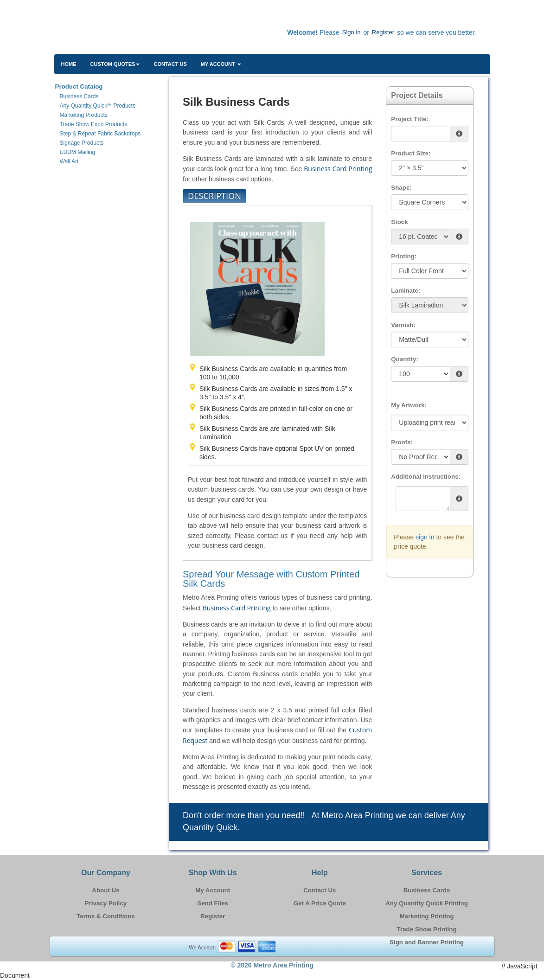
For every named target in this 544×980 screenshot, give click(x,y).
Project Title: (410, 119)
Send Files (213, 903)
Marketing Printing (427, 916)
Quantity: (405, 359)
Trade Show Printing (427, 929)
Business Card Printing (338, 169)
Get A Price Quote (320, 903)
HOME (69, 64)
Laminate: (406, 291)
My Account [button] (221, 64)
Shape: (401, 188)
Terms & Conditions (106, 916)
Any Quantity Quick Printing (427, 903)
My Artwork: (409, 405)
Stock (399, 222)
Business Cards (427, 890)
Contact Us (170, 64)
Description (214, 196)
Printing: (404, 256)
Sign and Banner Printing (427, 942)
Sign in (352, 32)
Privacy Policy (106, 903)
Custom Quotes (115, 64)
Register (383, 32)
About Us (106, 890)
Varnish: (403, 325)
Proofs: (402, 442)
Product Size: (411, 153)
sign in (425, 537)
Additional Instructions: (426, 477)
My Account (213, 890)
